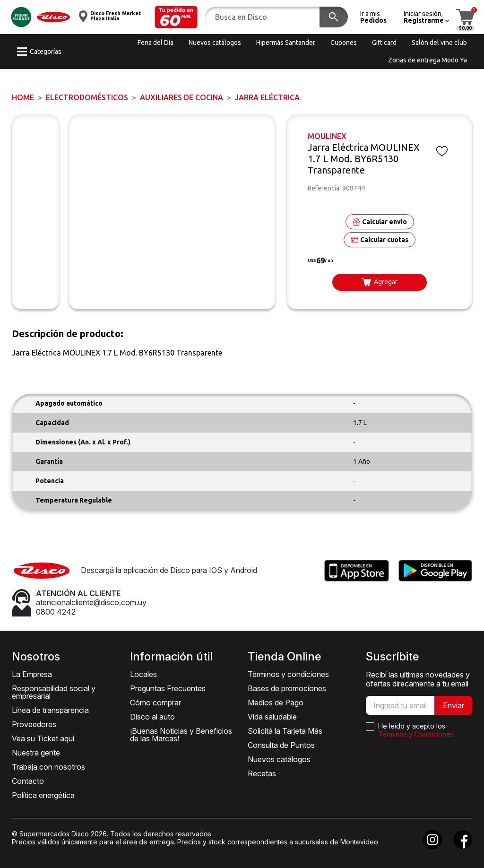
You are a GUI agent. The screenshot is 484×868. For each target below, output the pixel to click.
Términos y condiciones (288, 674)
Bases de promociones (287, 688)
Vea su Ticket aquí (43, 738)
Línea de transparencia (50, 710)
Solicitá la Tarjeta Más (285, 731)
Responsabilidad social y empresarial (54, 692)
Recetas (262, 773)
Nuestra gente (36, 753)
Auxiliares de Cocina (181, 97)
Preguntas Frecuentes (168, 688)
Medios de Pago (276, 703)
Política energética (43, 795)
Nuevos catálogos (279, 759)
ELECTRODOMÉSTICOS (87, 97)
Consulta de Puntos (281, 745)
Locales (143, 674)
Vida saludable (272, 717)
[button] (176, 17)
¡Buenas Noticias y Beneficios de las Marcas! (181, 735)
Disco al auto (152, 717)
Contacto (28, 781)
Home (23, 97)
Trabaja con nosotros (48, 767)
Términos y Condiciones (416, 734)
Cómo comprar (156, 703)
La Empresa (32, 674)
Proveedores (34, 724)
